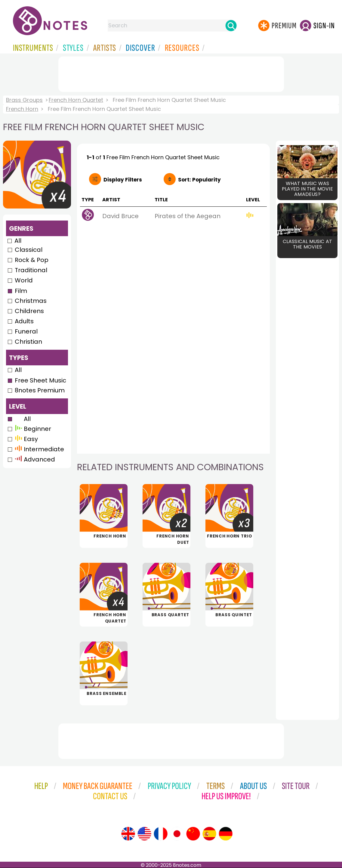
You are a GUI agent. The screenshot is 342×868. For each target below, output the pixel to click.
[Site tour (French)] (161, 834)
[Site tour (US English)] (144, 834)
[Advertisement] (171, 73)
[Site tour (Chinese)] (193, 834)
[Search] (231, 26)
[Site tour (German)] (226, 834)
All (18, 241)
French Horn (22, 109)
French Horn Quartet (76, 100)
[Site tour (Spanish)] (209, 834)
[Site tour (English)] (128, 834)
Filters (123, 180)
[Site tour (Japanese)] (177, 834)
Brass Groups (24, 100)
